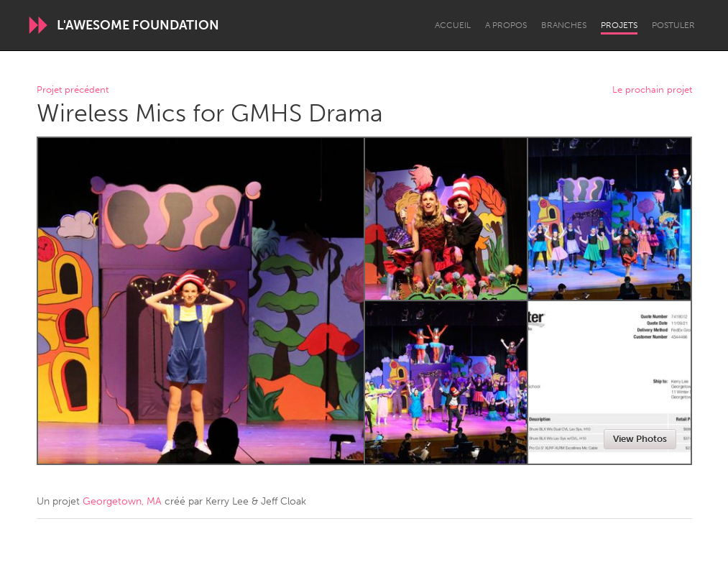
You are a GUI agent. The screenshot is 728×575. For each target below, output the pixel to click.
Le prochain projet (652, 90)
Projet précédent (73, 90)
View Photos (640, 439)
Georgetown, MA (122, 501)
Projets (619, 25)
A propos (506, 25)
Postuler (673, 25)
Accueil (453, 25)
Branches (564, 25)
